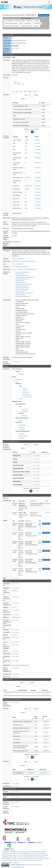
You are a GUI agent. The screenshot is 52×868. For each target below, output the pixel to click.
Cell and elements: (21, 404)
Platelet (25, 416)
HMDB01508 (16, 617)
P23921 (46, 747)
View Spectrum (46, 524)
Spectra (21, 23)
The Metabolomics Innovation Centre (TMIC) (32, 853)
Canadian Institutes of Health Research (30, 852)
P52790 (46, 743)
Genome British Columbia (9, 859)
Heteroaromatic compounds (24, 284)
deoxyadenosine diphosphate (21, 665)
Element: (21, 413)
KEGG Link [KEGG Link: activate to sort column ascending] (43, 769)
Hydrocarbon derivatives (23, 296)
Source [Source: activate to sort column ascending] (43, 103)
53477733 (16, 597)
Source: (14, 377)
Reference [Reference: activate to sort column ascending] (45, 452)
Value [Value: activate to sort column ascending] (34, 452)
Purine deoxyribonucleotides (20, 267)
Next (36, 132)
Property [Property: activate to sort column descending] (15, 452)
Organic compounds (18, 259)
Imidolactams (20, 281)
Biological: (18, 383)
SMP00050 (31, 773)
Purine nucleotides (18, 264)
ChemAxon (38, 146)
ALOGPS (37, 140)
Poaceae (25, 389)
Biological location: (17, 401)
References (37, 26)
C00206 (15, 591)
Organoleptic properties (27, 26)
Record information (9, 21)
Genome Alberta (38, 857)
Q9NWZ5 (46, 751)
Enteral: (18, 372)
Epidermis (22, 434)
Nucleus (21, 427)
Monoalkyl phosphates (22, 276)
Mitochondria (22, 425)
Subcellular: (19, 422)
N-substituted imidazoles (23, 279)
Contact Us (16, 863)
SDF (21, 92)
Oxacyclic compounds (22, 288)
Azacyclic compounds (22, 289)
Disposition (6, 369)
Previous (28, 132)
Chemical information (20, 21)
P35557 (46, 736)
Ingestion (21, 374)
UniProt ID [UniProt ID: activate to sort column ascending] (45, 717)
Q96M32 (46, 725)
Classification (30, 21)
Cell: (20, 407)
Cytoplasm (22, 429)
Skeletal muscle (23, 436)
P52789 (46, 739)
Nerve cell (25, 409)
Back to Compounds (44, 15)
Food (17, 381)
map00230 (44, 773)
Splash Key (33, 501)
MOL (17, 92)
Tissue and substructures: (22, 431)
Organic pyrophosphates (23, 272)
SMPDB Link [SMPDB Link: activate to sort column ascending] (31, 769)
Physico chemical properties (11, 23)
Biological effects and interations (12, 26)
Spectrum (48, 504)
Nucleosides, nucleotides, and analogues (24, 261)
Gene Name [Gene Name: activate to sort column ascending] (36, 717)
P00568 (46, 728)
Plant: (21, 386)
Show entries (31, 95)
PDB (25, 92)
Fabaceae (25, 391)
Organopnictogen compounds (24, 293)
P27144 (46, 732)
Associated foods (37, 23)
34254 (15, 635)
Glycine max (26, 393)
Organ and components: (22, 418)
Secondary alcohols (22, 286)
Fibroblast (25, 411)
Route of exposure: (17, 369)
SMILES (30, 92)
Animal (21, 399)
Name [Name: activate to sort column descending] (14, 717)
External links (28, 23)
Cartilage (21, 438)
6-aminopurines (20, 274)
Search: (31, 99)
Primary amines (21, 291)
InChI (35, 92)
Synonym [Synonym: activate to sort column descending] (15, 103)
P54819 (46, 722)
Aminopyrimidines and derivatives (25, 277)
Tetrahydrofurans (21, 282)
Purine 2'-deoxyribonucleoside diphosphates (25, 269)
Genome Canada (29, 857)
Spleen (21, 420)
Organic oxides (20, 295)
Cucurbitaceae (26, 395)
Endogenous (19, 379)
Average (33, 690)
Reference (45, 690)
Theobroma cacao (27, 397)
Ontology (37, 21)
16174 (15, 608)
